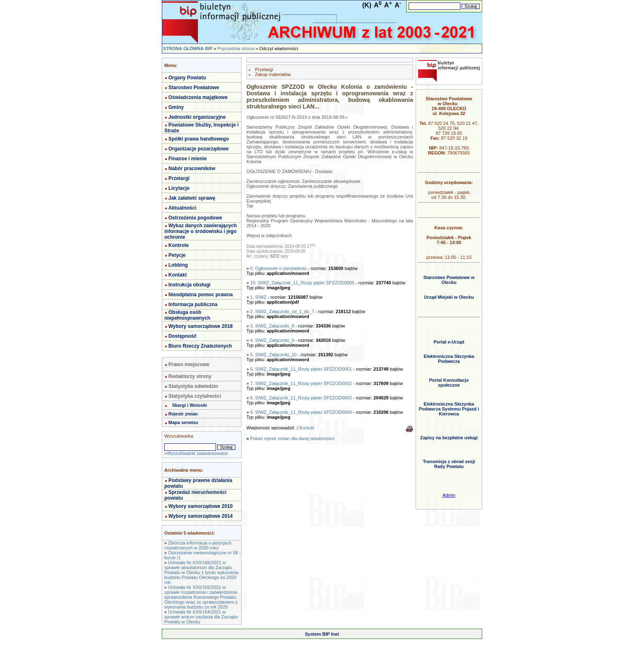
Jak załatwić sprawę (192, 198)
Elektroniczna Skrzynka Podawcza (449, 359)
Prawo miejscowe (189, 364)
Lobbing (178, 265)
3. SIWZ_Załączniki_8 (272, 326)
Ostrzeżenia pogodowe (195, 218)
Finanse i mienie (187, 159)
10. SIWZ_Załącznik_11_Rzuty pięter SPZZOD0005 (302, 283)
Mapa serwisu (183, 422)
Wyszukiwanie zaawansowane (197, 453)
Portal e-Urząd (449, 342)
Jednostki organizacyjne (197, 117)
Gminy (176, 107)
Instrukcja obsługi (190, 285)
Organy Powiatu (187, 78)
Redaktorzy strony (190, 376)
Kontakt (178, 275)
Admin (449, 495)
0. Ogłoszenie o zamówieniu (278, 268)
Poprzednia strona (236, 48)
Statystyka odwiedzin (193, 386)
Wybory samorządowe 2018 (201, 326)
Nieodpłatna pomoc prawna (201, 295)
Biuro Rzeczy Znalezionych (200, 346)
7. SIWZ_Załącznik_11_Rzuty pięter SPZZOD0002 (301, 383)
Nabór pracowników (192, 168)
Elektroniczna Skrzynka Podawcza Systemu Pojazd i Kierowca (449, 409)
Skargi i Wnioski (190, 405)
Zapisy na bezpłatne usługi (449, 438)
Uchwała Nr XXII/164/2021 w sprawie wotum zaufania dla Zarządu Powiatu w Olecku (201, 617)
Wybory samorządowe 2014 (201, 516)
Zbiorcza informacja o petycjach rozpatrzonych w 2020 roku (198, 545)
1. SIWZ (258, 297)
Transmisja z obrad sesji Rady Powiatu (449, 464)
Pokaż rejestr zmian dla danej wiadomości (292, 438)
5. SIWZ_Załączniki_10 (273, 355)
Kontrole (178, 245)
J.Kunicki (305, 428)
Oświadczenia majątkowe (198, 97)
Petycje (177, 255)
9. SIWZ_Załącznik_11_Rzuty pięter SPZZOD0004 (301, 412)
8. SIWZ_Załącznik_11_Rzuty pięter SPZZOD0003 (301, 398)
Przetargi (179, 178)
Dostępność (183, 336)
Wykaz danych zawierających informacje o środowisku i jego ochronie (201, 231)
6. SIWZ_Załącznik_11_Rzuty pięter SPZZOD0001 (301, 369)
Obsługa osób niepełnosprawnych (187, 315)
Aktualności (182, 208)
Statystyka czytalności (195, 396)
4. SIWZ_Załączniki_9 (272, 340)
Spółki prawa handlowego (199, 139)
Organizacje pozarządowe (199, 149)
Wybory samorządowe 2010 (201, 506)
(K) (367, 5)
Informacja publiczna (193, 304)
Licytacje (179, 188)
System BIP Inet (322, 634)
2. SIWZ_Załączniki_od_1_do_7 (282, 311)
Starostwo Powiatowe (194, 88)
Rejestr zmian (183, 414)
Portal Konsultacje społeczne (449, 383)
